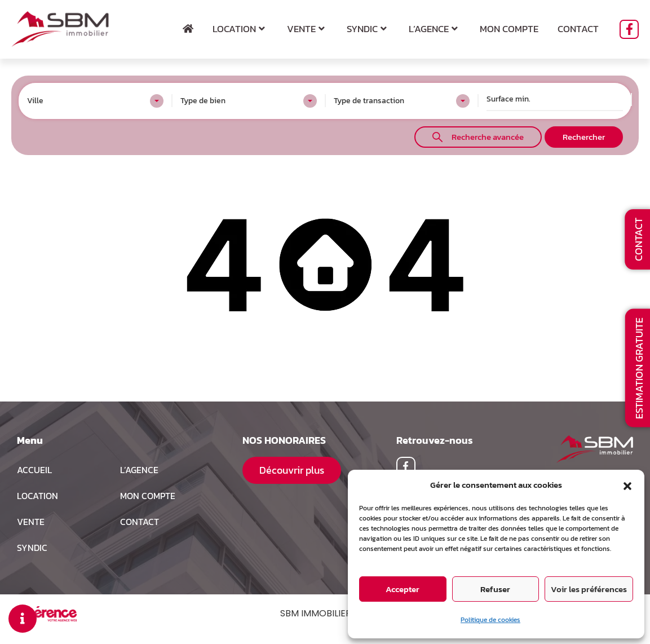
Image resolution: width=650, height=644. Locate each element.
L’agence (435, 29)
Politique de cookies (490, 620)
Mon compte (509, 29)
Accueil (34, 470)
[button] (627, 485)
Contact (578, 29)
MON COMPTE (148, 496)
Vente (307, 29)
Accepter (403, 589)
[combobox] (95, 101)
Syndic (368, 29)
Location (240, 29)
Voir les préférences (589, 589)
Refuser (495, 589)
